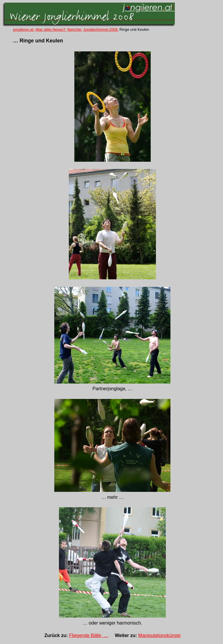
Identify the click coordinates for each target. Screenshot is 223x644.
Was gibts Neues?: (51, 29)
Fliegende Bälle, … (89, 635)
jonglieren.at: (24, 29)
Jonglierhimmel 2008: (101, 29)
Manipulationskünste (159, 635)
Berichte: (75, 29)
